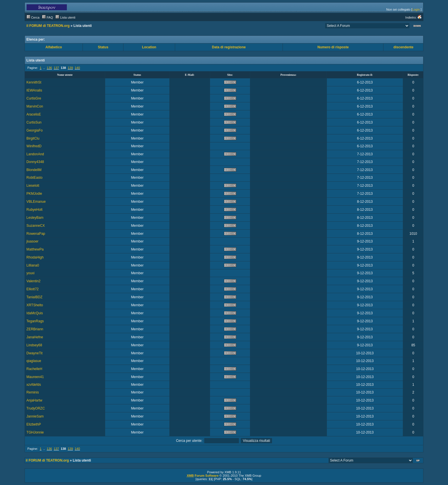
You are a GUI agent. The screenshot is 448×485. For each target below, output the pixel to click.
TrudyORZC (36, 408)
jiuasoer (33, 241)
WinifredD (34, 146)
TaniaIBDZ (35, 297)
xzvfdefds (34, 385)
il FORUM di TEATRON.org (48, 26)
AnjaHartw (34, 400)
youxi (31, 273)
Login (416, 9)
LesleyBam (35, 218)
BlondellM (34, 170)
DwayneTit (35, 353)
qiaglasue (34, 361)
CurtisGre (34, 98)
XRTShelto (35, 305)
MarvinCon (35, 106)
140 (77, 68)
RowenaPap (36, 234)
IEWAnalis (34, 90)
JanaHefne (35, 337)
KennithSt (34, 82)
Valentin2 (34, 281)
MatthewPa (35, 249)
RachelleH (34, 369)
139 (70, 68)
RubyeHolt (35, 210)
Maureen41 (35, 377)
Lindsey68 (34, 345)
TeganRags (35, 321)
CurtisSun (34, 122)
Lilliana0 (33, 265)
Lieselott (33, 186)
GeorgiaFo (35, 130)
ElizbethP (34, 424)
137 (56, 68)
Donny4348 (35, 162)
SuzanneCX (36, 226)
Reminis (33, 392)
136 (49, 68)
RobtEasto (35, 178)
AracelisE (34, 114)
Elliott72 (33, 289)
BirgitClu (33, 138)
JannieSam (35, 416)
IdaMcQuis (35, 313)
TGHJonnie (35, 432)
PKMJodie (34, 194)
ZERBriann (35, 329)
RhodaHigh (35, 257)
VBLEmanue (36, 202)
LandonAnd (35, 154)
